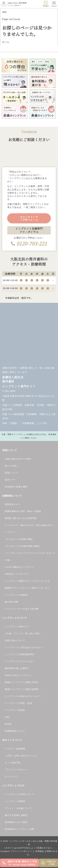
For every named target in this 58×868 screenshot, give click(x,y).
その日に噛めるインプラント (20, 567)
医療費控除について (15, 731)
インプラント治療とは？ (17, 626)
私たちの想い (12, 466)
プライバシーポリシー (16, 770)
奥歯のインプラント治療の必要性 (22, 689)
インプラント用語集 (15, 710)
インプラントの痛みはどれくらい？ (23, 696)
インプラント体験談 (15, 801)
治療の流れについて (15, 640)
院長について (12, 473)
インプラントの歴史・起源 (18, 703)
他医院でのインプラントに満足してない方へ (27, 588)
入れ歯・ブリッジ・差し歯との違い (23, 633)
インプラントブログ (13, 786)
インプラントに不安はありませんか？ (24, 647)
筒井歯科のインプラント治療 (20, 829)
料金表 (8, 724)
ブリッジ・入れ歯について (18, 808)
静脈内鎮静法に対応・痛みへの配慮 (23, 511)
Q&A (7, 717)
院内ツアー (10, 480)
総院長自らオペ (13, 504)
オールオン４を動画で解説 (19, 539)
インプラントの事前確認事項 (20, 654)
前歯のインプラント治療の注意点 (22, 682)
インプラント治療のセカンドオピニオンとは (27, 581)
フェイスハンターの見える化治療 (22, 609)
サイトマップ (12, 777)
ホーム (6, 42)
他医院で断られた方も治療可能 (21, 518)
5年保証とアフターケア (17, 574)
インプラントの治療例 (16, 595)
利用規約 (40, 851)
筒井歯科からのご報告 (16, 822)
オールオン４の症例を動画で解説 (23, 546)
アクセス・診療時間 (15, 749)
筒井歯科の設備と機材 (16, 487)
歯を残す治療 (12, 602)
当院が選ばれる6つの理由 (18, 459)
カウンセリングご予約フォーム (29, 218)
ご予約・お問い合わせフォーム (21, 756)
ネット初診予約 (13, 763)
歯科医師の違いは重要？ (17, 668)
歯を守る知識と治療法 (16, 815)
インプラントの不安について (20, 794)
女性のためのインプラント (18, 675)
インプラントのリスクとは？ (20, 661)
